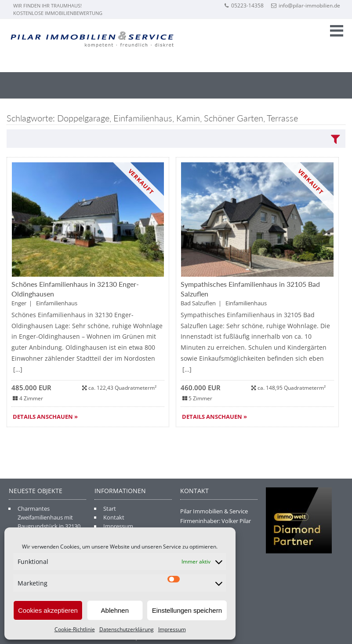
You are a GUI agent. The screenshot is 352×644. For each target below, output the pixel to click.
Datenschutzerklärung (127, 629)
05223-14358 (244, 5)
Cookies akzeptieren (48, 610)
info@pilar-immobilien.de (306, 5)
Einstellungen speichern (187, 610)
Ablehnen (115, 610)
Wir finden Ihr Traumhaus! (47, 5)
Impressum (172, 629)
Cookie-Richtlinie (75, 629)
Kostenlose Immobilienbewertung (58, 13)
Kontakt (114, 517)
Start (110, 509)
